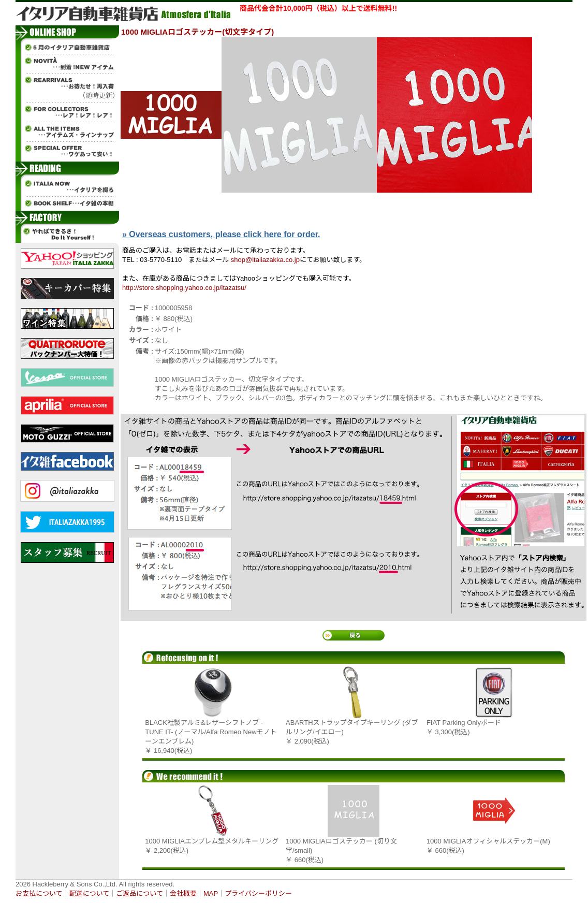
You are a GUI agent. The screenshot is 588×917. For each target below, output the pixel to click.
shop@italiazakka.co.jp (265, 260)
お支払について (39, 893)
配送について (90, 893)
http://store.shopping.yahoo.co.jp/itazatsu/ (184, 288)
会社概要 (183, 893)
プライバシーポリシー (258, 893)
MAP (211, 893)
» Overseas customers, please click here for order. (221, 234)
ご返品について (139, 893)
